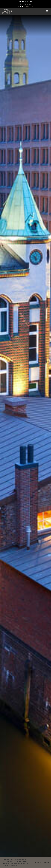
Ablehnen (47, 863)
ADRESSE (20, 2)
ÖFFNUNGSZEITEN (25, 4)
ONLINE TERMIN (29, 2)
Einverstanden (38, 863)
